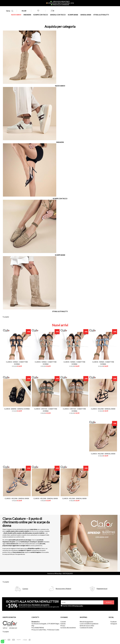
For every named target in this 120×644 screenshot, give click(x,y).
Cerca (10, 11)
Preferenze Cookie (53, 630)
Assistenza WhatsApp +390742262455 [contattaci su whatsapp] (60, 573)
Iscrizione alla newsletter (68, 628)
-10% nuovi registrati (60, 1)
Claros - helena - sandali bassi (103, 409)
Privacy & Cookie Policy (39, 630)
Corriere (25, 589)
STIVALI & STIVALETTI (101, 15)
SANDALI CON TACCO (58, 15)
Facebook (114, 622)
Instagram (114, 624)
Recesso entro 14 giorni (63, 589)
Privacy (63, 626)
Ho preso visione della (73, 606)
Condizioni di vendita (86, 628)
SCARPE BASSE (73, 15)
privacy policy (79, 606)
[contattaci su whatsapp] (2, 641)
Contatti (63, 622)
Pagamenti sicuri (102, 589)
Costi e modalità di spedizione (89, 624)
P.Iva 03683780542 (38, 628)
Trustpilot (6, 317)
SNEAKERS (27, 15)
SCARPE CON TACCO (41, 15)
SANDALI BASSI (86, 15)
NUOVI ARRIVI (16, 15)
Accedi (24, 11)
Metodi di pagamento (86, 622)
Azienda (63, 624)
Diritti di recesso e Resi (87, 626)
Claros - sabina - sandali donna (17, 409)
